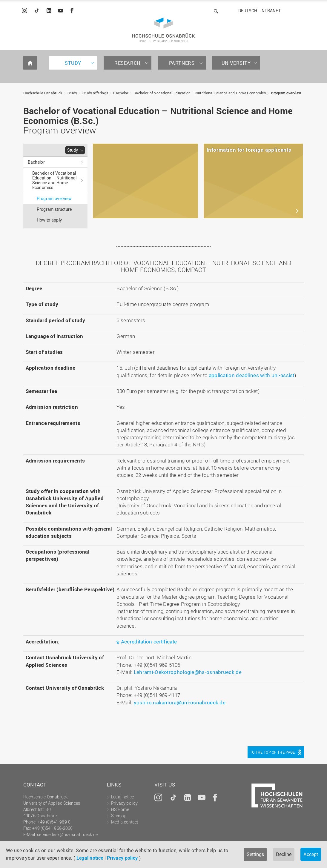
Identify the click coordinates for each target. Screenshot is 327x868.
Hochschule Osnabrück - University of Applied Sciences (163, 30)
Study (73, 63)
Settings (255, 854)
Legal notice (90, 858)
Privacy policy (122, 858)
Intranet (271, 11)
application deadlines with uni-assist (252, 375)
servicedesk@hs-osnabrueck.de (67, 834)
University (236, 63)
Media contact (125, 822)
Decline (284, 854)
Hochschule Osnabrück (43, 93)
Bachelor (121, 93)
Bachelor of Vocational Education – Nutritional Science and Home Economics (200, 93)
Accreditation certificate (149, 642)
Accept (311, 854)
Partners (182, 63)
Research (127, 63)
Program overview (286, 93)
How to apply (49, 220)
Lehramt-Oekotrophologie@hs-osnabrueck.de (188, 672)
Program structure (54, 209)
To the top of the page (272, 752)
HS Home (120, 809)
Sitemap (119, 816)
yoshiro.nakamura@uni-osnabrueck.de (180, 702)
